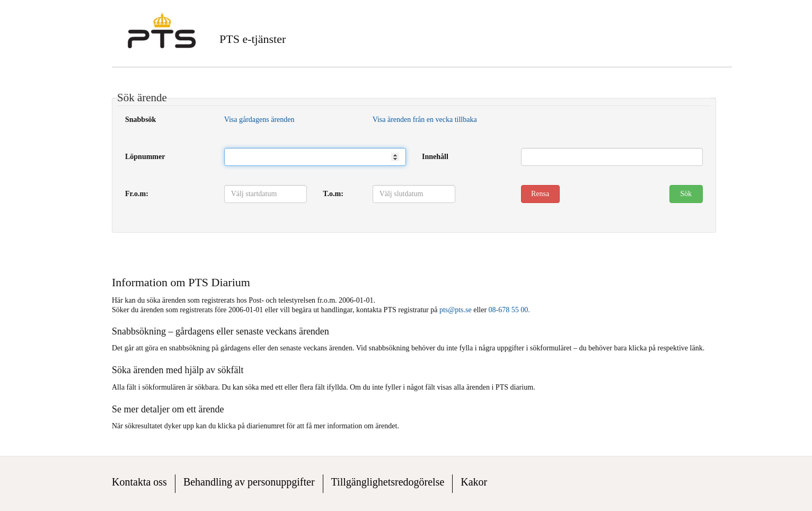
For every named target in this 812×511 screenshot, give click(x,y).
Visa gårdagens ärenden (259, 120)
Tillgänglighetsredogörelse (388, 482)
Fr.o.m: (137, 194)
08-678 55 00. (509, 310)
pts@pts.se (456, 310)
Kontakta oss (139, 482)
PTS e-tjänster (253, 39)
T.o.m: (333, 194)
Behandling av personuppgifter (249, 482)
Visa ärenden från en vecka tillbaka (425, 120)
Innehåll (435, 157)
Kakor (474, 482)
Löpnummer (145, 157)
